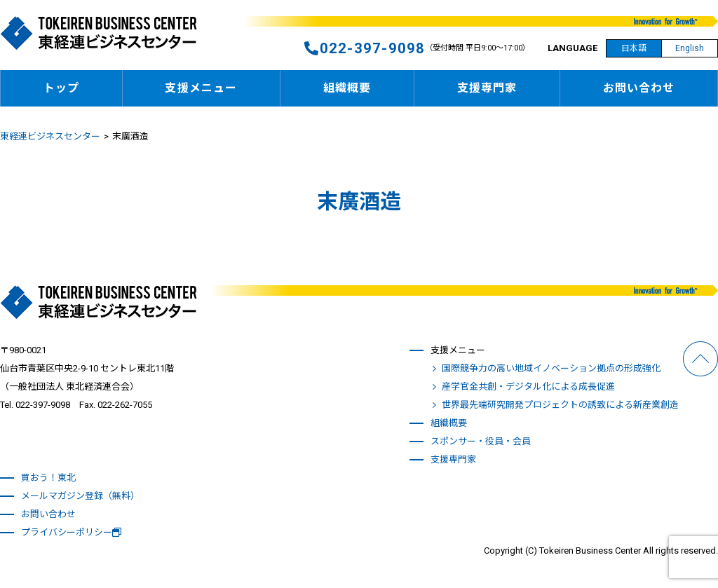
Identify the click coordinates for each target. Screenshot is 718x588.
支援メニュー (201, 88)
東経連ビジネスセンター (50, 136)
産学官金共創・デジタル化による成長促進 (528, 387)
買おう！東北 (48, 478)
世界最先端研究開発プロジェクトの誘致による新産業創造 (560, 405)
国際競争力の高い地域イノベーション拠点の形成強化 (551, 368)
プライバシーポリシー (71, 532)
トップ (61, 88)
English (690, 48)
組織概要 (347, 88)
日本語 (634, 48)
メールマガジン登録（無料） (80, 496)
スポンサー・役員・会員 (481, 441)
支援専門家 (487, 88)
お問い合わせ (639, 88)
